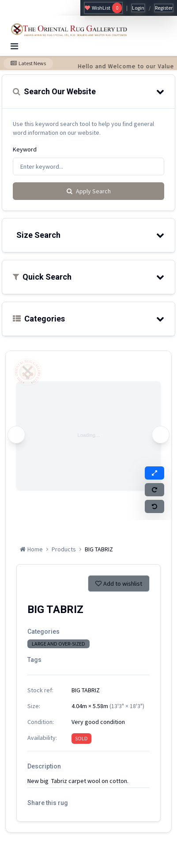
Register (164, 8)
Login (138, 8)
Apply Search (89, 191)
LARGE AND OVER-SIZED (58, 644)
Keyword (25, 149)
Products (64, 549)
